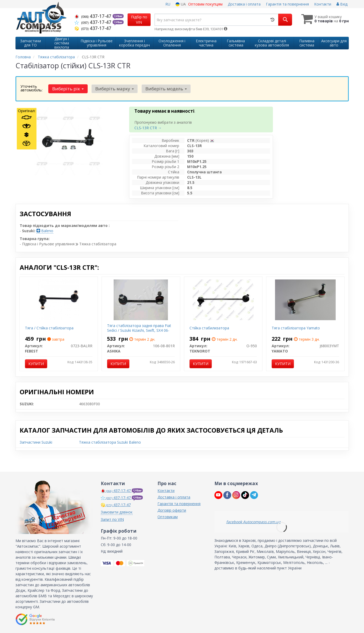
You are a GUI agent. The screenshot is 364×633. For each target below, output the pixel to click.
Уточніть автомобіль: (31, 88)
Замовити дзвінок (117, 512)
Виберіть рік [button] (67, 89)
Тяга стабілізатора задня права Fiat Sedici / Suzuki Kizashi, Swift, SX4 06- (139, 328)
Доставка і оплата (244, 4)
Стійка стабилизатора (209, 328)
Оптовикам (168, 517)
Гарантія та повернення (287, 4)
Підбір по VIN (139, 20)
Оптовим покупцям (205, 4)
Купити (36, 364)
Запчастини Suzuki (36, 442)
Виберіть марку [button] (112, 89)
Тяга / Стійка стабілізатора (49, 328)
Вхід (342, 4)
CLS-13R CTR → (148, 128)
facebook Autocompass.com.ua (253, 522)
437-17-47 (94, 16)
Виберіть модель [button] (162, 89)
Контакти (323, 4)
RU (168, 4)
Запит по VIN (112, 519)
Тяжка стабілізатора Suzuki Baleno (110, 442)
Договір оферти (172, 510)
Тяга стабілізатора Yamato (296, 328)
